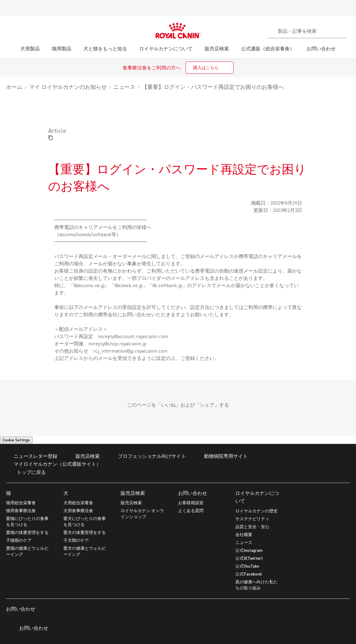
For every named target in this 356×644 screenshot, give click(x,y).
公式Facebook (249, 574)
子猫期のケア (19, 540)
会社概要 (244, 534)
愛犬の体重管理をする (85, 532)
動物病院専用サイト (222, 456)
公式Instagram (249, 550)
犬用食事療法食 (78, 510)
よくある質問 (191, 510)
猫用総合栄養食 (21, 503)
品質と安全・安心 (252, 527)
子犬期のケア (76, 540)
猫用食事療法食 (21, 510)
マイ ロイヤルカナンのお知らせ (68, 87)
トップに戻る (26, 473)
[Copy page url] (50, 138)
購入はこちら (206, 67)
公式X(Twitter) (249, 558)
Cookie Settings (16, 440)
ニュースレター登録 (32, 456)
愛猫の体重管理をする (27, 532)
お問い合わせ (193, 493)
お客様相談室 (191, 503)
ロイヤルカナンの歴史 (257, 511)
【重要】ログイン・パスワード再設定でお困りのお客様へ (213, 87)
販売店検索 (133, 493)
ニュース (124, 87)
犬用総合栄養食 (78, 503)
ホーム (14, 87)
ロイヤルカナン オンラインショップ (142, 513)
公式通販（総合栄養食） (268, 48)
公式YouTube (247, 566)
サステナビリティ (252, 519)
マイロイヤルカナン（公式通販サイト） (54, 464)
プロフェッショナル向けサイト (148, 456)
